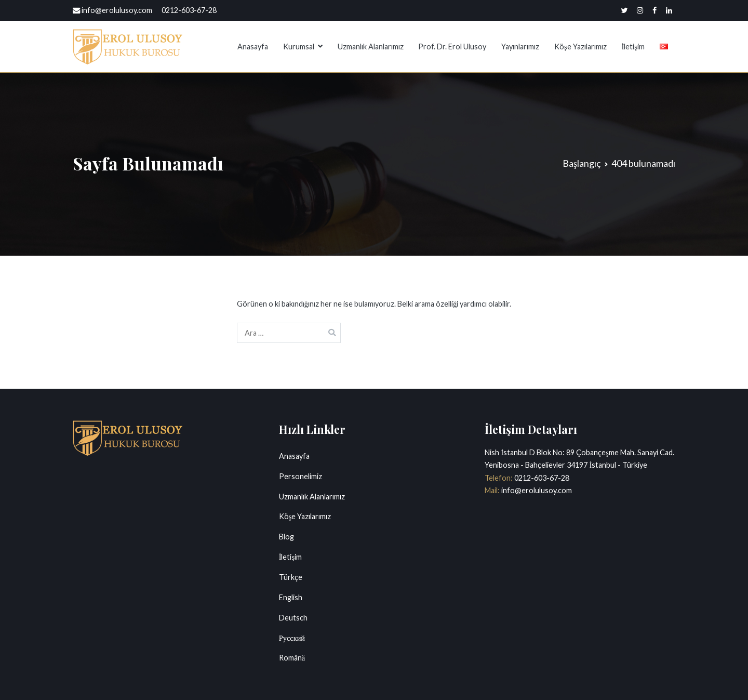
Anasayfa (253, 47)
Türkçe (291, 577)
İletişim (633, 47)
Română (292, 658)
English (291, 597)
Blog (286, 537)
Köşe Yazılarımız (580, 47)
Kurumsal (299, 47)
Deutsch (293, 618)
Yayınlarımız (520, 47)
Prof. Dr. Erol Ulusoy (452, 47)
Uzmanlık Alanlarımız (371, 47)
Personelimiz (300, 476)
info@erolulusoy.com (536, 490)
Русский (292, 638)
